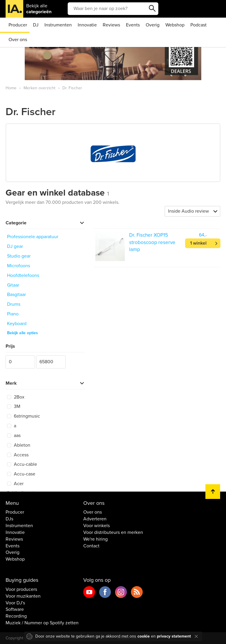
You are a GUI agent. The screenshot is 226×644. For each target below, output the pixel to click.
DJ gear (15, 246)
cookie (144, 636)
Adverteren (95, 519)
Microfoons (19, 266)
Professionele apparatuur (33, 237)
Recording (16, 616)
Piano (13, 314)
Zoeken (152, 9)
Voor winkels (97, 526)
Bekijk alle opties (23, 333)
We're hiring (95, 539)
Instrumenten (58, 25)
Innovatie (87, 25)
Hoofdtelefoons (23, 275)
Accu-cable (22, 464)
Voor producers (21, 589)
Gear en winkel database (57, 193)
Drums (14, 304)
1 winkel (198, 243)
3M (14, 406)
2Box (16, 397)
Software (15, 609)
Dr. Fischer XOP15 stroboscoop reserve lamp (152, 242)
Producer (18, 25)
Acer (15, 484)
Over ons (18, 40)
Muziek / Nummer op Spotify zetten (42, 623)
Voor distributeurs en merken (113, 532)
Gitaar (13, 285)
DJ (36, 25)
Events (133, 25)
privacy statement (174, 636)
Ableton (19, 445)
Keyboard (17, 324)
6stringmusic (24, 416)
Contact (91, 546)
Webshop (175, 25)
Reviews (111, 25)
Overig (153, 25)
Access (18, 455)
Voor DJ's (15, 603)
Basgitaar (16, 295)
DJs (9, 519)
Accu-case (21, 474)
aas (14, 436)
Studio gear (19, 256)
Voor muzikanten (23, 596)
